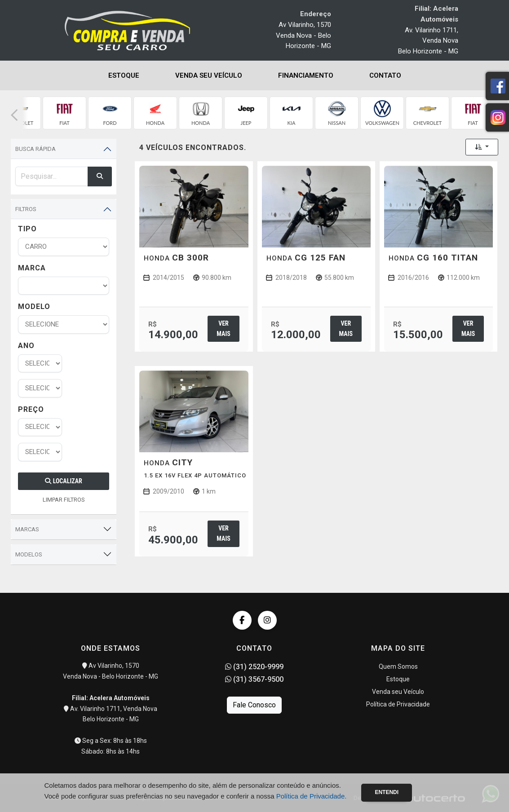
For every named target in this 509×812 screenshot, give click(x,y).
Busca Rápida (35, 149)
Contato (385, 75)
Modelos (29, 554)
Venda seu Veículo (209, 75)
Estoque (124, 75)
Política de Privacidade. (312, 796)
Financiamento (306, 75)
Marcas (27, 529)
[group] (64, 113)
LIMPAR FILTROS (64, 500)
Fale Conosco (254, 705)
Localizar (63, 481)
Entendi (387, 792)
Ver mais (223, 329)
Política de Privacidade (398, 704)
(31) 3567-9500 (254, 679)
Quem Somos (398, 666)
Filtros (26, 209)
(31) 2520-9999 (254, 667)
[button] (14, 115)
